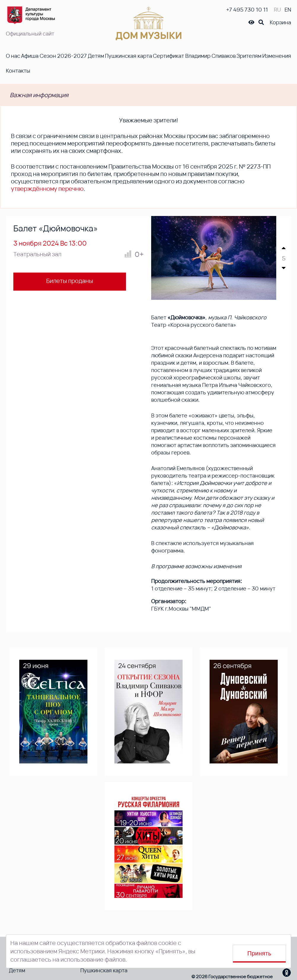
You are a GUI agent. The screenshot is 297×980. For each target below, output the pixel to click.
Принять (260, 953)
